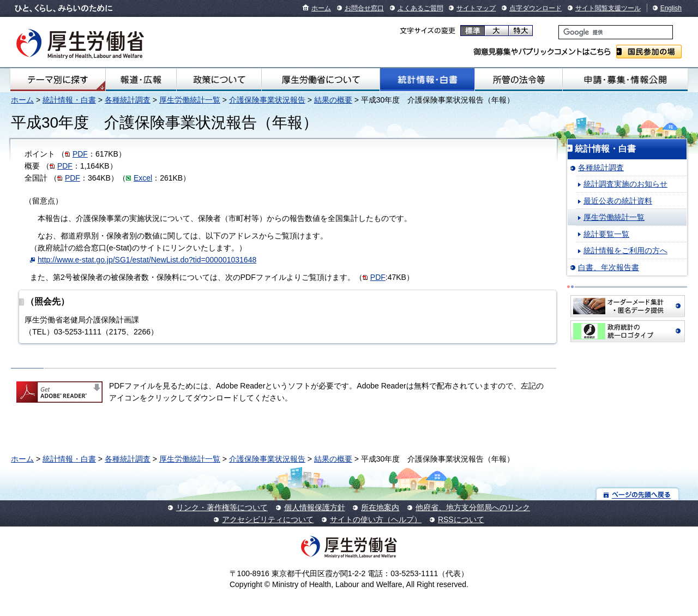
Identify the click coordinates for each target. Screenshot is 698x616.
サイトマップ (476, 8)
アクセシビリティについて (268, 519)
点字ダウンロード (535, 8)
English (671, 8)
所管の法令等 (519, 80)
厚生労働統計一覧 (190, 100)
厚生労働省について (321, 80)
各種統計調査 (128, 100)
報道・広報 (141, 80)
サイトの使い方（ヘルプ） (376, 519)
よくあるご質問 (420, 8)
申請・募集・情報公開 (625, 80)
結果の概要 (333, 100)
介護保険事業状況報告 (267, 100)
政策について (219, 80)
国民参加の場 (649, 52)
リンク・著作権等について (222, 507)
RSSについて (461, 519)
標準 (473, 31)
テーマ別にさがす (58, 80)
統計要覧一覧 (606, 234)
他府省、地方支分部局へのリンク (473, 507)
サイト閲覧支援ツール (608, 8)
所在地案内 (380, 507)
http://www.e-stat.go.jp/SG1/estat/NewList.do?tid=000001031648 (147, 260)
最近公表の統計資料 (618, 201)
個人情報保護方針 (315, 507)
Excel (143, 178)
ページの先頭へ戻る (638, 494)
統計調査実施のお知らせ (625, 184)
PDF (80, 154)
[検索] (616, 32)
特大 (521, 31)
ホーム (321, 8)
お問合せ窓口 (364, 8)
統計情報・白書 (427, 80)
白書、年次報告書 (609, 267)
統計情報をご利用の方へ (625, 250)
